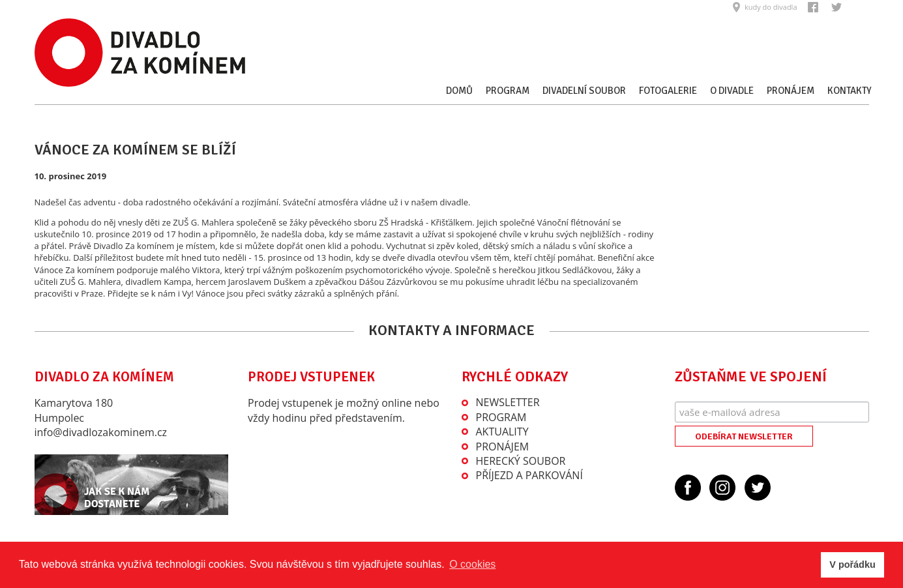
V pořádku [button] (852, 565)
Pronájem (791, 91)
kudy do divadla (771, 7)
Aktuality (502, 432)
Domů (459, 91)
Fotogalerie (668, 91)
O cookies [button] (472, 564)
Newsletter (508, 402)
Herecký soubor (521, 461)
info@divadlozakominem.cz (101, 432)
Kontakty (850, 91)
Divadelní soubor (584, 91)
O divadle (732, 91)
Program (508, 91)
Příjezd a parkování (529, 475)
